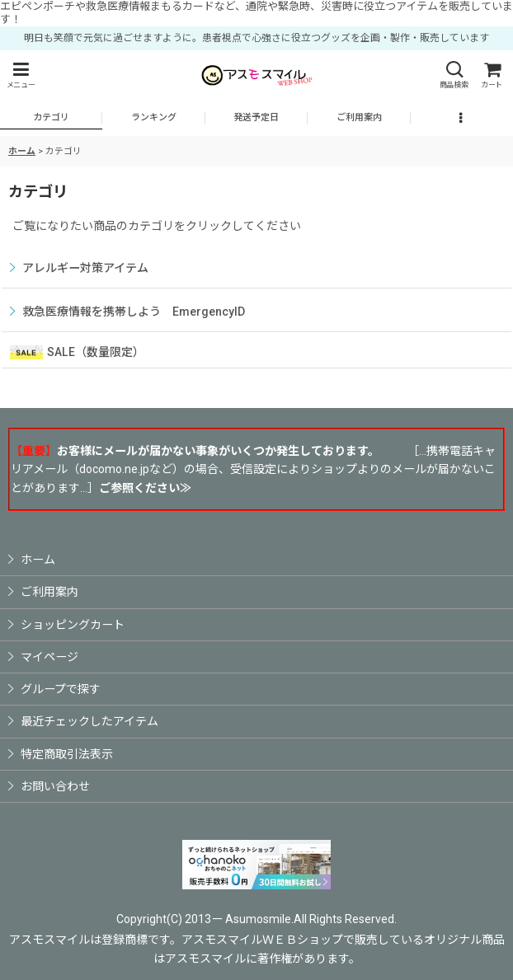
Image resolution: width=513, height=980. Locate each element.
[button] (21, 75)
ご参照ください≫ (145, 488)
